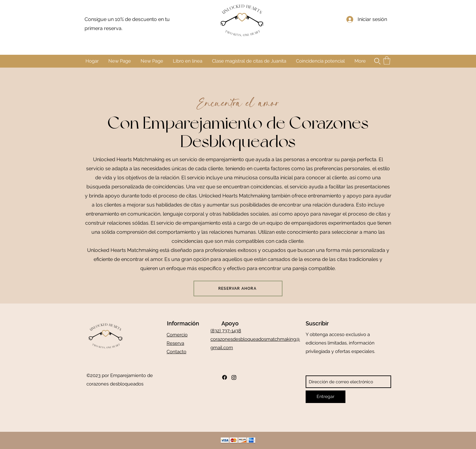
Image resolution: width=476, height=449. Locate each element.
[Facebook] (225, 377)
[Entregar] (326, 397)
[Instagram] (234, 377)
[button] (377, 61)
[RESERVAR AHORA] (238, 288)
